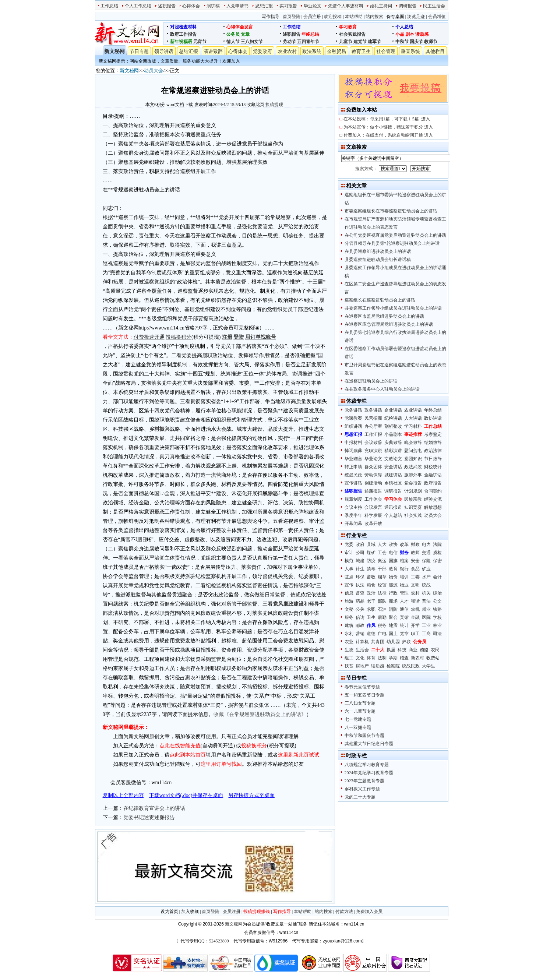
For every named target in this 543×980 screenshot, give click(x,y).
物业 (404, 585)
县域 (371, 544)
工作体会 (373, 499)
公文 (437, 601)
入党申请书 (237, 6)
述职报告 (167, 6)
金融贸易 (336, 51)
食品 (415, 569)
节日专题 (139, 51)
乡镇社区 (393, 483)
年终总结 (310, 34)
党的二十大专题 (360, 797)
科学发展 (373, 515)
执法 (360, 585)
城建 (360, 561)
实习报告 (288, 6)
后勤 (382, 617)
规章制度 (353, 499)
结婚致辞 (433, 443)
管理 (404, 593)
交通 (426, 553)
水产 (426, 577)
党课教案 (353, 418)
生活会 (362, 650)
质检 (437, 553)
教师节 (431, 42)
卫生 (371, 617)
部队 (382, 601)
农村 (415, 593)
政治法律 (433, 451)
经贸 (382, 585)
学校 (437, 617)
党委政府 (262, 51)
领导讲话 (164, 51)
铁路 (437, 609)
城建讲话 (393, 475)
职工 (415, 634)
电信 (393, 553)
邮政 (360, 625)
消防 (393, 609)
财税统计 (433, 467)
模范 (349, 561)
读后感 (422, 34)
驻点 (349, 577)
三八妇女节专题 (360, 703)
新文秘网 (114, 51)
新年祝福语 (181, 42)
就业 (426, 609)
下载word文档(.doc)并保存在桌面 (186, 795)
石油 (382, 609)
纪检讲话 (393, 418)
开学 (415, 625)
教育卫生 (361, 51)
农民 (435, 650)
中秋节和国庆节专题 (364, 736)
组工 (349, 658)
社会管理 (386, 51)
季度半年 (353, 515)
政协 (393, 544)
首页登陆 (292, 17)
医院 (426, 617)
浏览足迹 (416, 17)
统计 (404, 625)
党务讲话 (353, 410)
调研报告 (408, 6)
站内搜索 (374, 17)
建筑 (349, 625)
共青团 (378, 642)
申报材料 (353, 443)
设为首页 (169, 912)
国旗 (393, 561)
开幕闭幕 (353, 524)
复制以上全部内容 (123, 795)
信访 (360, 617)
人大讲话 (413, 418)
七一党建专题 (358, 719)
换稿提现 (274, 105)
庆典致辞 (393, 443)
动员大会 (154, 70)
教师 (415, 553)
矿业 (426, 569)
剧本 (410, 34)
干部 (382, 569)
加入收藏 (190, 912)
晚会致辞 (413, 443)
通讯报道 (393, 507)
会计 (437, 577)
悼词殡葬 (353, 451)
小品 (400, 34)
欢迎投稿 (333, 17)
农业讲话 (413, 410)
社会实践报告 (352, 34)
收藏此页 (255, 105)
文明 (415, 585)
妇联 (406, 642)
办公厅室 (373, 426)
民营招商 (373, 418)
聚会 (393, 617)
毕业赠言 (353, 459)
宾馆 (404, 617)
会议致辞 (373, 443)
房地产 (362, 666)
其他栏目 (435, 51)
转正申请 (353, 467)
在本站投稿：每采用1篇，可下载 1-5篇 (387, 119)
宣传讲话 (353, 483)
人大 (382, 544)
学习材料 (413, 426)
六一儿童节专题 (360, 711)
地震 (393, 625)
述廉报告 (373, 491)
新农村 (417, 658)
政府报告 (433, 483)
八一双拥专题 (358, 727)
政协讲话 (433, 418)
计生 (360, 569)
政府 (360, 544)
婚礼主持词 (381, 6)
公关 (360, 609)
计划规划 (413, 491)
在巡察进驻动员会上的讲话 (371, 381)
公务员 (233, 34)
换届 (391, 650)
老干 (371, 601)
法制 (382, 658)
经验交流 (433, 499)
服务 (349, 617)
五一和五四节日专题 (364, 695)
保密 (437, 561)
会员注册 (312, 17)
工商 (426, 634)
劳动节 (289, 42)
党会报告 (413, 483)
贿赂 (424, 650)
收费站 (433, 658)
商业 (413, 650)
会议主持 (353, 507)
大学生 (429, 666)
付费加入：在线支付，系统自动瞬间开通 (388, 135)
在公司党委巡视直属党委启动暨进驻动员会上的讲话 (395, 235)
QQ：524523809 (213, 941)
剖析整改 (393, 426)
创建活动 (373, 483)
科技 (402, 650)
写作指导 (271, 17)
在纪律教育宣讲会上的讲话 (154, 808)
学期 (393, 658)
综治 (437, 593)
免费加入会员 (369, 912)
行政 (393, 593)
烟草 (382, 577)
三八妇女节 (252, 42)
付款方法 (344, 912)
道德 (371, 634)
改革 (404, 544)
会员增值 (437, 17)
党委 (349, 544)
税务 (382, 625)
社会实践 (413, 515)
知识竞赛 (413, 507)
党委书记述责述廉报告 (149, 817)
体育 (371, 658)
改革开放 (373, 524)
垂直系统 (410, 51)
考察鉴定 (433, 434)
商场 (393, 601)
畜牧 (371, 577)
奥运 (382, 561)
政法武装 (413, 467)
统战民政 (353, 475)
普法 (426, 601)
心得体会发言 (240, 27)
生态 (349, 650)
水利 (349, 634)
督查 (360, 593)
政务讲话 (373, 410)
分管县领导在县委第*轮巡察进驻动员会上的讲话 (392, 243)
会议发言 (373, 507)
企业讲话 (393, 410)
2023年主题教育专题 (364, 781)
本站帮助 (354, 17)
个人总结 (404, 27)
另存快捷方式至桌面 (251, 795)
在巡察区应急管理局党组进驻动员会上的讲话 (389, 324)
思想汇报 (264, 6)
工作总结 (109, 6)
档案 (404, 561)
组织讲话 (353, 426)
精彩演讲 (393, 451)
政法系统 (312, 51)
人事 (349, 569)
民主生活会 (434, 6)
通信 (404, 609)
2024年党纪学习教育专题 (369, 773)
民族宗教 (413, 499)
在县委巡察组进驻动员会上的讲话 (378, 251)
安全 (415, 561)
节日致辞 (433, 459)
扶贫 (349, 666)
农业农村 (287, 51)
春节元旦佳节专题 (362, 687)
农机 (415, 609)
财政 (415, 544)
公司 (360, 553)
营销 (360, 634)
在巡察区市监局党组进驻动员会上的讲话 (384, 316)
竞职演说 (373, 451)
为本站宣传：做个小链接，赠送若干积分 (388, 127)
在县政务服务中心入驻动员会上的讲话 (382, 389)
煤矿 (371, 553)
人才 (404, 601)
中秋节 (402, 42)
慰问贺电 (413, 451)
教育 (393, 569)
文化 (360, 658)
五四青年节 (308, 42)
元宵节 (200, 42)
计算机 (362, 642)
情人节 (233, 42)
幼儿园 (393, 642)
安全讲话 (393, 467)
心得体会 (191, 6)
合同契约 (433, 491)
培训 (404, 577)
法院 (437, 544)
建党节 (360, 42)
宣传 (349, 585)
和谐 (415, 601)
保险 (426, 561)
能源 (393, 585)
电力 (426, 544)
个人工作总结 (138, 6)
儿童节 (346, 42)
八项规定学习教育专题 (367, 765)
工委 (415, 577)
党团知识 (413, 459)
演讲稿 (213, 6)
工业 (426, 625)
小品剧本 (393, 434)
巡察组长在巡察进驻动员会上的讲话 (380, 300)
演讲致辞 (213, 51)
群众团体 (373, 467)
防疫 (371, 561)
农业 (349, 642)
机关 (426, 593)
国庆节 (416, 42)
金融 (415, 617)
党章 (245, 34)
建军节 (374, 42)
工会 (382, 553)
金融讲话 (433, 475)
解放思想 (433, 507)
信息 (349, 593)
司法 (437, 634)
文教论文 (393, 459)
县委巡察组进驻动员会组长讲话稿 (378, 260)
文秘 (349, 609)
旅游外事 (413, 475)
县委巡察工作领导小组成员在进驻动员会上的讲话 (393, 308)
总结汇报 (188, 51)
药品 (360, 601)
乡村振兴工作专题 (362, 789)
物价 (393, 577)
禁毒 (371, 569)
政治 (371, 593)
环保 (360, 577)
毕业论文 (313, 6)
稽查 (404, 658)
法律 (382, 593)
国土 (393, 634)
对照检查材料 (183, 27)
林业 (437, 625)
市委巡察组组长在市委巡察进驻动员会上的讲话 (391, 211)
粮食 (371, 585)
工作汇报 (373, 434)
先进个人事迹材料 (346, 6)
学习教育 (348, 27)
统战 (426, 585)
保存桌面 (395, 17)
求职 (371, 609)
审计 (349, 553)
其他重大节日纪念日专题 (369, 744)
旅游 (349, 601)
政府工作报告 (183, 34)
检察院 (393, 666)
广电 (382, 634)
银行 (404, 569)
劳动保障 (373, 475)
